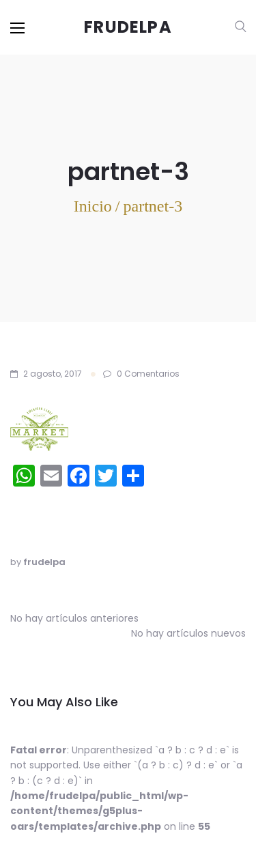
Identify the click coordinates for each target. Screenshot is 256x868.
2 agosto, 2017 (53, 374)
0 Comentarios (141, 374)
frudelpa (44, 562)
